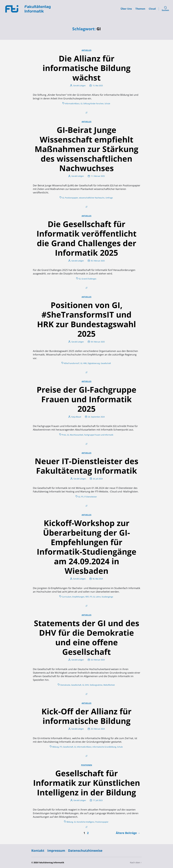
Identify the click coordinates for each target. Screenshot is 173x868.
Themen (140, 9)
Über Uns (126, 9)
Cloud (152, 9)
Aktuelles (86, 50)
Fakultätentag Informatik (51, 862)
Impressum (56, 850)
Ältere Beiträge (126, 833)
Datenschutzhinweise (85, 850)
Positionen (87, 765)
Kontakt (38, 850)
